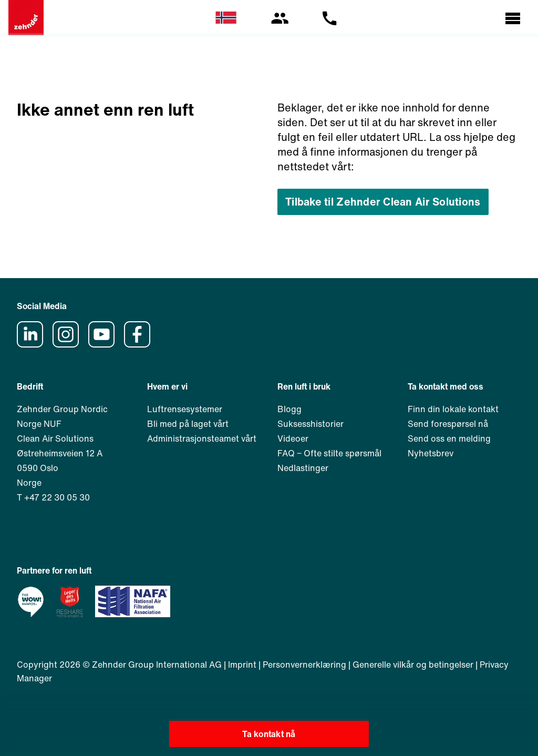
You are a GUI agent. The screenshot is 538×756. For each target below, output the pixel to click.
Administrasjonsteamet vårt (202, 438)
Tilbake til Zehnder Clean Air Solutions (383, 202)
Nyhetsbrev (431, 453)
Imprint (242, 665)
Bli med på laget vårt (188, 424)
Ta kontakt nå (269, 734)
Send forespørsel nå (448, 424)
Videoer (293, 438)
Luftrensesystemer (185, 409)
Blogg (289, 409)
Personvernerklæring (304, 665)
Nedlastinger (303, 468)
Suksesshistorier (311, 424)
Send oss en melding (449, 438)
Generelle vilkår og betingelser (413, 665)
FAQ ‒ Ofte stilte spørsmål (329, 453)
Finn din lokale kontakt (453, 409)
